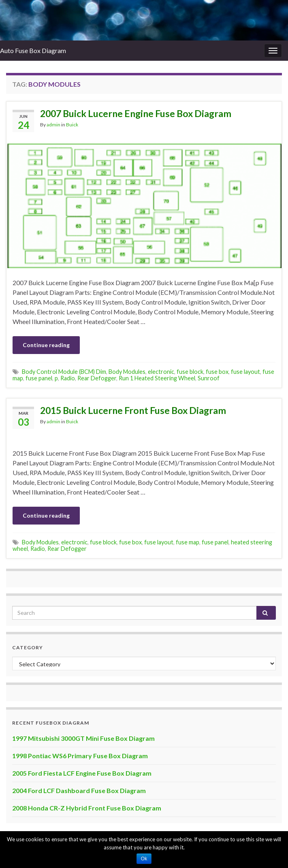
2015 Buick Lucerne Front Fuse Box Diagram (133, 410)
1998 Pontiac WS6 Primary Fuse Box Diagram (80, 756)
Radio (68, 378)
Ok (144, 859)
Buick (72, 125)
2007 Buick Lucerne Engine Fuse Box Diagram (136, 113)
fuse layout (245, 372)
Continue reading (46, 345)
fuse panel (39, 378)
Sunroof (209, 378)
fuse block (190, 372)
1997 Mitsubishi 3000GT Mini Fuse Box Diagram (83, 738)
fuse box (217, 372)
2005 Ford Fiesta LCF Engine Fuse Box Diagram (82, 773)
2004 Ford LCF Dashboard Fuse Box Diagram (79, 790)
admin (53, 125)
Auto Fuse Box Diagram (33, 50)
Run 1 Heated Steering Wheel (157, 378)
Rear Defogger (97, 378)
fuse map (188, 542)
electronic (161, 372)
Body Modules (127, 372)
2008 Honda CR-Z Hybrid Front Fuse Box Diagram (87, 808)
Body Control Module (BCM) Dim (64, 372)
